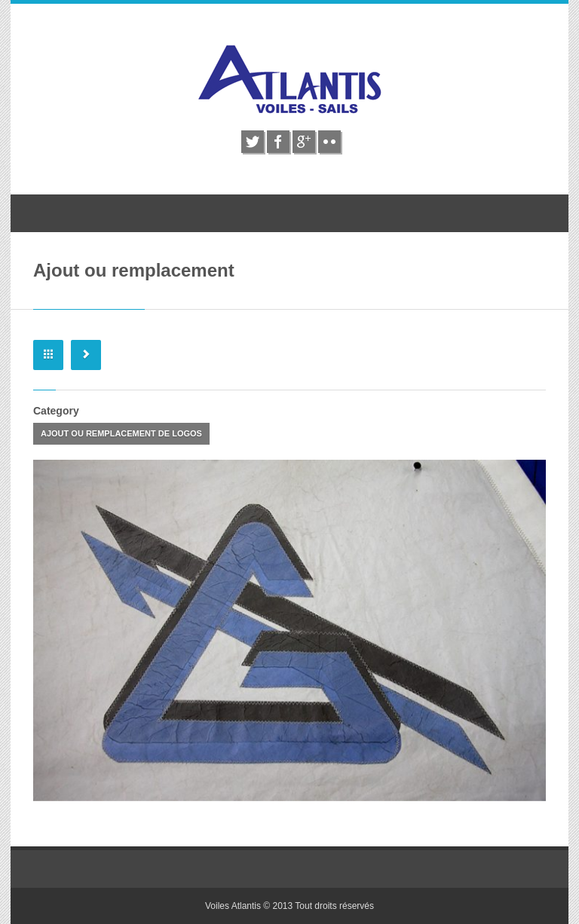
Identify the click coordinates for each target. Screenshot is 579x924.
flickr (329, 142)
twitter (253, 142)
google (304, 142)
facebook (278, 142)
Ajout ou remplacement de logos (121, 433)
